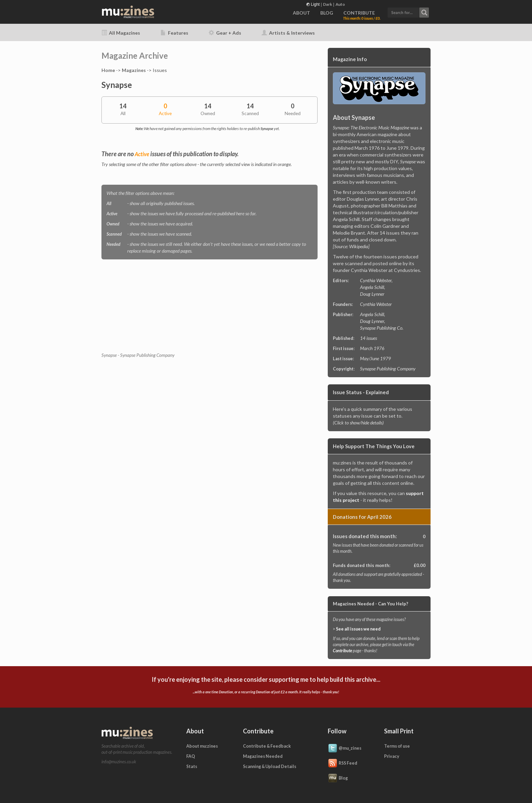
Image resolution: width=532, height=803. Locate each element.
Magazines (134, 70)
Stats (192, 766)
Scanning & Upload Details (270, 766)
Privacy (392, 756)
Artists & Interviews (288, 33)
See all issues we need (358, 629)
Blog (338, 779)
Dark (328, 4)
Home (108, 70)
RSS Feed (343, 764)
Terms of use (397, 746)
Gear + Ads (225, 33)
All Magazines (121, 33)
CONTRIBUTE (359, 13)
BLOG (327, 13)
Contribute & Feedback (267, 746)
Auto (340, 4)
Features (174, 33)
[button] (408, 12)
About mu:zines (202, 746)
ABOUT (301, 13)
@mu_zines (345, 749)
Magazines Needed (263, 756)
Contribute (343, 651)
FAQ (191, 756)
